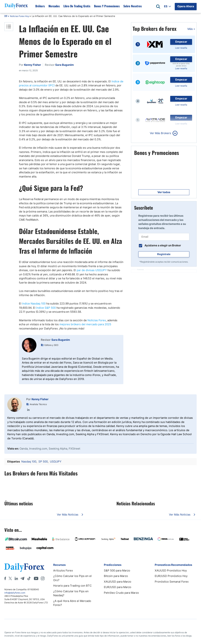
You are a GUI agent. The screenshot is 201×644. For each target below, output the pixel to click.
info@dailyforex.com (15, 593)
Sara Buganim (61, 340)
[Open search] (158, 7)
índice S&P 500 (46, 308)
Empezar (181, 42)
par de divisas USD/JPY (92, 270)
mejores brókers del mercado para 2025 (85, 324)
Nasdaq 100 (29, 461)
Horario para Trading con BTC (72, 586)
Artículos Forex (63, 570)
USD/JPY (56, 461)
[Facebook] (5, 578)
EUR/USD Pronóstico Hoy (171, 576)
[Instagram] (43, 578)
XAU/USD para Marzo (118, 582)
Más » (191, 29)
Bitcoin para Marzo (116, 576)
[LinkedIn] (16, 578)
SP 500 (43, 461)
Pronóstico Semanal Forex (172, 582)
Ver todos (164, 192)
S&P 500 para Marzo (117, 570)
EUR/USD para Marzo (118, 587)
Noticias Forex (97, 320)
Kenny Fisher (40, 399)
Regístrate (164, 254)
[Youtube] (36, 578)
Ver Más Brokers (160, 133)
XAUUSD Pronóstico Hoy (171, 570)
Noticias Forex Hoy (19, 16)
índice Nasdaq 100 (34, 304)
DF (6, 16)
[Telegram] (22, 578)
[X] (10, 578)
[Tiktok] (29, 578)
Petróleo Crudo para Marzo (121, 593)
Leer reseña (181, 48)
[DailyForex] (24, 567)
